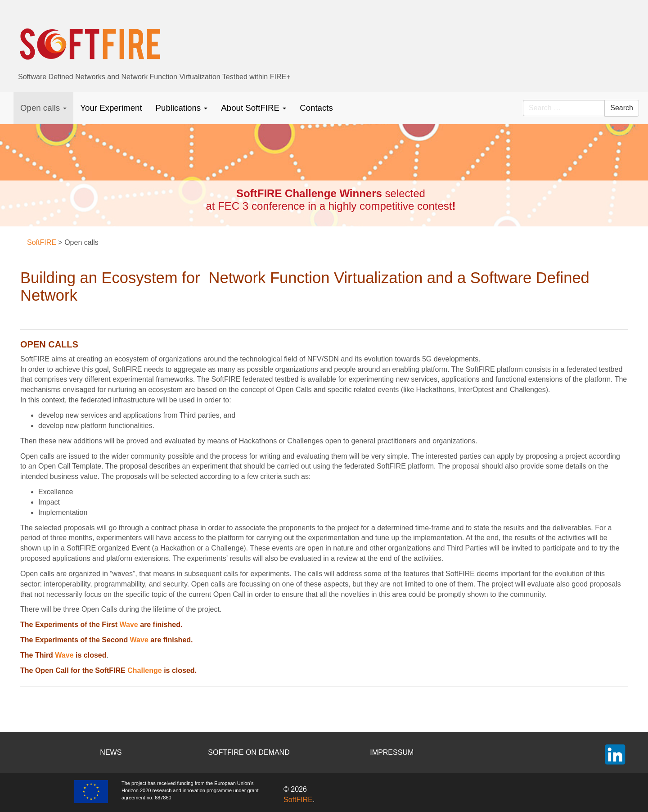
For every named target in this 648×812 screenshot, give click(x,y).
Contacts (316, 108)
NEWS (111, 752)
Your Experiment (111, 108)
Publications (182, 108)
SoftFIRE (298, 800)
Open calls (43, 108)
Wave (128, 625)
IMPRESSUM (392, 752)
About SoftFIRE (254, 108)
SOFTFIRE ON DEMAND (249, 752)
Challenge (144, 670)
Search (622, 108)
